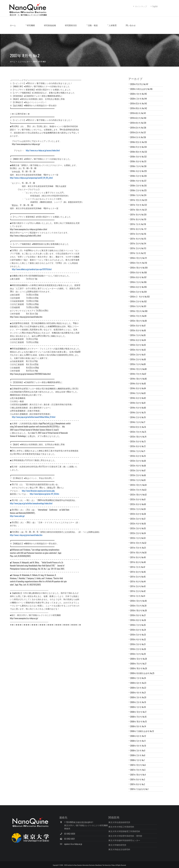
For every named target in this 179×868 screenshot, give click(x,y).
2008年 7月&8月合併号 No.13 (143, 733)
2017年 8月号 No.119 (139, 221)
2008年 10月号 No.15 (139, 724)
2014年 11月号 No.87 (139, 376)
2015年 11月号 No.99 (139, 318)
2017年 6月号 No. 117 (139, 231)
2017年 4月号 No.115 (139, 241)
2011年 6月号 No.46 (139, 574)
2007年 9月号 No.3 (140, 782)
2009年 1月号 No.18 (139, 709)
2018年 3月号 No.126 (139, 188)
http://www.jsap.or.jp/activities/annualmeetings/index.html (40, 505)
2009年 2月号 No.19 (140, 704)
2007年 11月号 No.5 (140, 772)
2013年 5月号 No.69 (140, 463)
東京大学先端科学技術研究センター (133, 839)
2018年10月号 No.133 (139, 154)
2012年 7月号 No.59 (140, 511)
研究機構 (40, 31)
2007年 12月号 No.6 (139, 767)
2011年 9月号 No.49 (139, 559)
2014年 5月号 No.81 (139, 405)
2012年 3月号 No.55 (139, 531)
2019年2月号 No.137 (139, 135)
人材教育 (122, 31)
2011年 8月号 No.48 (139, 564)
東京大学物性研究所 (126, 844)
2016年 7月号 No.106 (139, 284)
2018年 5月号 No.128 (139, 178)
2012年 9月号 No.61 (139, 502)
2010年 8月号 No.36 (139, 622)
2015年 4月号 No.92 (139, 352)
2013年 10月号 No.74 (140, 439)
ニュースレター (33, 64)
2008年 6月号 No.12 (140, 738)
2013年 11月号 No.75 (139, 434)
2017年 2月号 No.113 (139, 250)
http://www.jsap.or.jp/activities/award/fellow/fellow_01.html (43, 419)
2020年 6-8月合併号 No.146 (142, 91)
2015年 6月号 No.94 (139, 342)
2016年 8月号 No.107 (139, 279)
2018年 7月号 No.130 (139, 168)
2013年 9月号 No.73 (139, 444)
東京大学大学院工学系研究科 (130, 826)
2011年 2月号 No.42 (140, 593)
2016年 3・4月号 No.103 (141, 299)
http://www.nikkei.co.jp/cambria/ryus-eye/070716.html (40, 272)
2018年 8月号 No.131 (139, 164)
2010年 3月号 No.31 (140, 646)
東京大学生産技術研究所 (128, 821)
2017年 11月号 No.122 (139, 207)
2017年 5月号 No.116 (139, 236)
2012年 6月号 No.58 (140, 516)
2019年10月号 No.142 (139, 110)
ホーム (22, 31)
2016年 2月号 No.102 (139, 304)
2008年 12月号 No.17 (140, 714)
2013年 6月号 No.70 (141, 458)
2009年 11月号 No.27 (140, 666)
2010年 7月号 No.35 (139, 627)
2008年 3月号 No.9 (139, 753)
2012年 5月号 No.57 (140, 521)
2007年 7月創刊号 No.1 (141, 791)
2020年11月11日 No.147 (140, 86)
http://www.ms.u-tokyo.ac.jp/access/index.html (52, 153)
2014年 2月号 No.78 (139, 419)
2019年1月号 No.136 (139, 139)
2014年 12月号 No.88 (139, 371)
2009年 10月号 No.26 (139, 671)
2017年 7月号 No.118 (139, 226)
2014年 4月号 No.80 (139, 410)
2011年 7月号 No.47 (139, 569)
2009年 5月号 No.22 (139, 690)
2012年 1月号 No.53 (140, 540)
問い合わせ (140, 31)
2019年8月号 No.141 (139, 115)
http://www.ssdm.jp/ (26, 518)
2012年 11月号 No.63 (139, 492)
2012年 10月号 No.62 (140, 497)
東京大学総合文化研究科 (128, 848)
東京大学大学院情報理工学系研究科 (133, 830)
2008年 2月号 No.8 (139, 757)
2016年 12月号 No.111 (139, 260)
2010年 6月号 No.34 (140, 632)
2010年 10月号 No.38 (139, 613)
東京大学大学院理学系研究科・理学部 (134, 835)
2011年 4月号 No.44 (139, 584)
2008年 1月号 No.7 (138, 762)
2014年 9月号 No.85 (139, 386)
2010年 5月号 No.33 (140, 637)
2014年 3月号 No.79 (139, 415)
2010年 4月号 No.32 (140, 642)
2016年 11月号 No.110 (139, 265)
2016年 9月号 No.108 (139, 275)
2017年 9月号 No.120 (139, 217)
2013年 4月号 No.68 (140, 468)
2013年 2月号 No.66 (140, 477)
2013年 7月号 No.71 (139, 453)
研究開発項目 (80, 31)
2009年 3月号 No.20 (140, 700)
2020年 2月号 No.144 (139, 101)
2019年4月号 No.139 (139, 125)
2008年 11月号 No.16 (139, 719)
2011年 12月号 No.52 (139, 545)
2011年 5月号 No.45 (139, 579)
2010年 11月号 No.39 (140, 608)
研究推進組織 (59, 31)
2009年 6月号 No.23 (139, 685)
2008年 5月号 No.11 (139, 743)
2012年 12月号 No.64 (139, 487)
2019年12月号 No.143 (139, 106)
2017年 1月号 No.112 (139, 255)
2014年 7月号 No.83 (139, 395)
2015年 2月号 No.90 (139, 362)
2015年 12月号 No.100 (140, 313)
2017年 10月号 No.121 (139, 212)
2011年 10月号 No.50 (140, 555)
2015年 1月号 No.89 (139, 366)
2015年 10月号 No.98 (139, 323)
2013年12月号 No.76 (140, 429)
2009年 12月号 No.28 (139, 661)
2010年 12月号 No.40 (140, 603)
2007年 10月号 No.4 (139, 777)
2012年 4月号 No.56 (140, 526)
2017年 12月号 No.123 (139, 202)
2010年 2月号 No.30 (140, 651)
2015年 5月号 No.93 (139, 347)
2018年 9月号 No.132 (139, 159)
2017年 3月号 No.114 (139, 246)
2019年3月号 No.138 (139, 130)
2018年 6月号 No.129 (139, 173)
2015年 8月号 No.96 (139, 333)
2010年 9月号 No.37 (139, 617)
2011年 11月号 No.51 (140, 550)
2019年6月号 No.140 (139, 120)
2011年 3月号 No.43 (139, 588)
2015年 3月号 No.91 (139, 357)
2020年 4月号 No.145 (139, 96)
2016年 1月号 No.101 (139, 308)
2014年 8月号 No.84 (139, 390)
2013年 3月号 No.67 (140, 473)
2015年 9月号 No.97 (139, 328)
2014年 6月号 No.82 (139, 400)
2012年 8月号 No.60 (139, 506)
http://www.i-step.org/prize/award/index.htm (35, 537)
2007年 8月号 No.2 (48, 64)
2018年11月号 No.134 (139, 149)
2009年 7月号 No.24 (139, 680)
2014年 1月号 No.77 (139, 424)
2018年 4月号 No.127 (139, 183)
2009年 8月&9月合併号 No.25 (143, 675)
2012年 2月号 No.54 (140, 535)
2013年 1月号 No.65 (139, 482)
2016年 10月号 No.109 (140, 270)
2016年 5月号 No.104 (139, 294)
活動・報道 (102, 31)
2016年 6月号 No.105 (139, 289)
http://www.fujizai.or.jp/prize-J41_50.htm (53, 496)
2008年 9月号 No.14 (139, 728)
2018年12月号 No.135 (139, 144)
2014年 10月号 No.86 (139, 381)
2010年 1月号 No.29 (140, 656)
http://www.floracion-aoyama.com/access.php (47, 493)
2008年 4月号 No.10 (140, 748)
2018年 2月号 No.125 (139, 193)
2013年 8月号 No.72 (139, 448)
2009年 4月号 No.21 (140, 695)
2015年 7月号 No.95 (139, 337)
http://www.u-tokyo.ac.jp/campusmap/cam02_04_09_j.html (40, 180)
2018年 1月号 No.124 (139, 197)
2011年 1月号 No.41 (139, 598)
